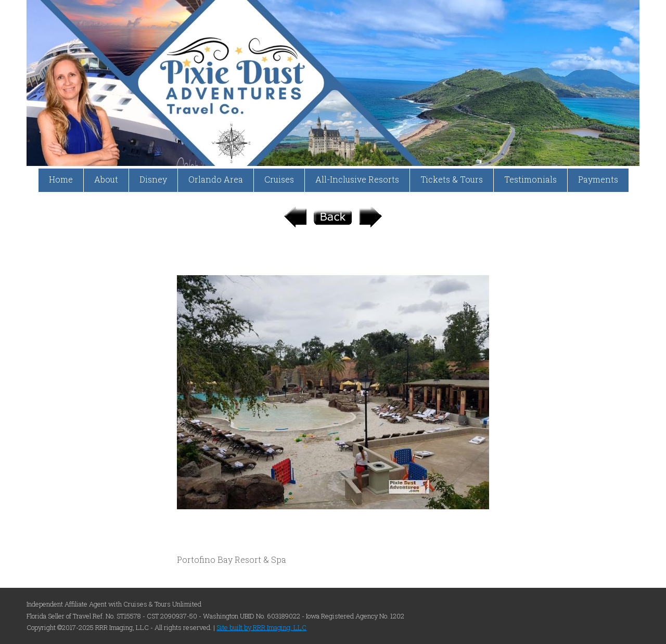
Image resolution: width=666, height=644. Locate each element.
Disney (153, 179)
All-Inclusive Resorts (357, 179)
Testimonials (530, 179)
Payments (598, 179)
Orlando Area (216, 179)
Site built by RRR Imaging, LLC (261, 627)
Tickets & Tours (452, 179)
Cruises (279, 179)
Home (61, 179)
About (106, 179)
